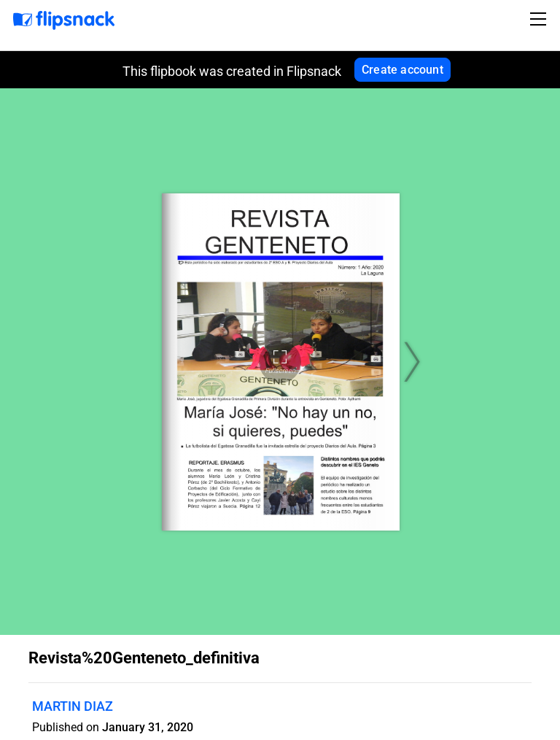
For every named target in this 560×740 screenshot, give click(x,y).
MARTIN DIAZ (73, 706)
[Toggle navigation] (540, 19)
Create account (402, 70)
